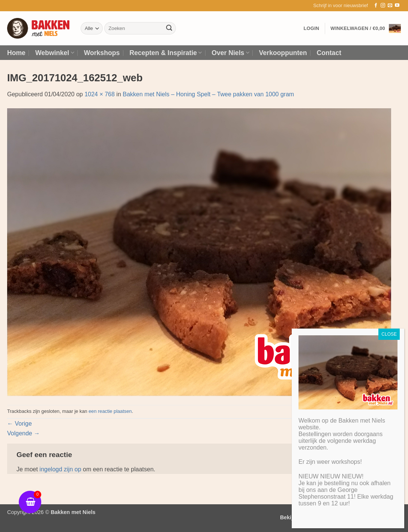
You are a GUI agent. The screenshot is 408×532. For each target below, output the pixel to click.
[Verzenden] (169, 28)
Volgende (23, 433)
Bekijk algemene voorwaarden (319, 517)
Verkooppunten (283, 53)
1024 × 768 (100, 94)
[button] (340, 6)
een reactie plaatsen (110, 411)
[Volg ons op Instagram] (383, 6)
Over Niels (230, 53)
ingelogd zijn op (60, 469)
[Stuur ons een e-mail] (390, 6)
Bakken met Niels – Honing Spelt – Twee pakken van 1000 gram (208, 94)
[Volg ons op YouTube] (397, 6)
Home (16, 53)
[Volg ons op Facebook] (376, 6)
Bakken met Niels (73, 512)
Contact (329, 53)
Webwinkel (55, 53)
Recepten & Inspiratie (166, 53)
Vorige (19, 424)
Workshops (102, 53)
